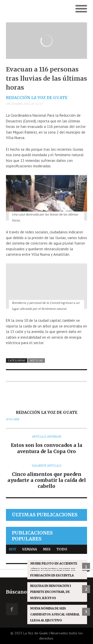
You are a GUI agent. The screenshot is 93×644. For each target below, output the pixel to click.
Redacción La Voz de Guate (37, 98)
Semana (30, 549)
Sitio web (13, 419)
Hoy (13, 549)
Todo (62, 549)
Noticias (37, 360)
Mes (47, 549)
